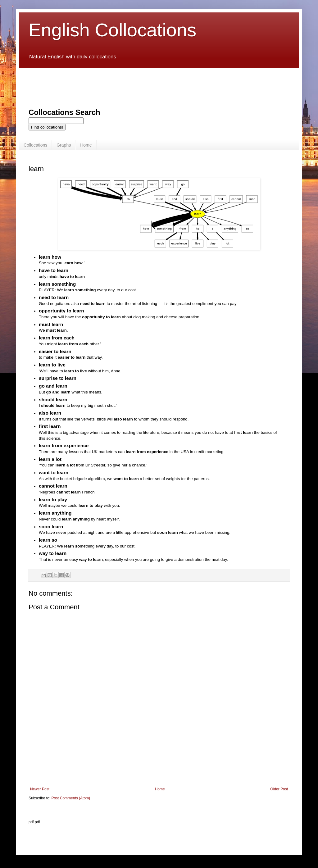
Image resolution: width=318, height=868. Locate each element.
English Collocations (112, 30)
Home (86, 145)
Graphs (64, 145)
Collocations (35, 145)
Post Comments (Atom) (71, 798)
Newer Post (40, 789)
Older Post (279, 789)
